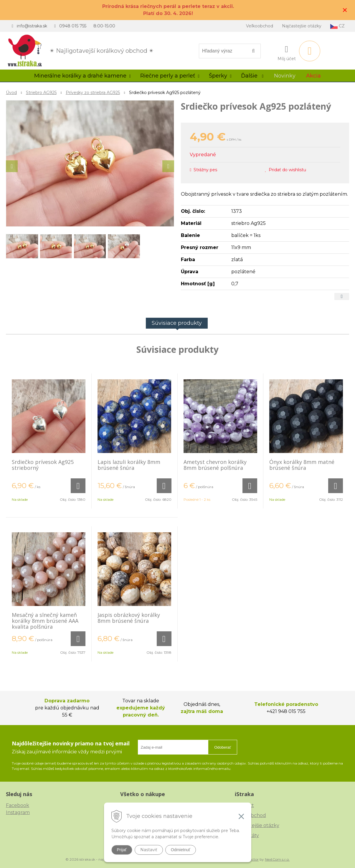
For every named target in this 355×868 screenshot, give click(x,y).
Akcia (313, 76)
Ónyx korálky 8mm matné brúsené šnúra (302, 465)
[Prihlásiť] (287, 52)
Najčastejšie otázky (302, 26)
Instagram (18, 812)
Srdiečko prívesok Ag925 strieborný (43, 465)
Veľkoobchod (260, 26)
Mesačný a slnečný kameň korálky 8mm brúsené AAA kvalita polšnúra (45, 621)
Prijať (122, 850)
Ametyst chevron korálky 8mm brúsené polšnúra (215, 465)
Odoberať (223, 747)
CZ (337, 26)
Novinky (285, 76)
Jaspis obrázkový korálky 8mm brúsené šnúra (129, 618)
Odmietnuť (181, 850)
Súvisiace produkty (177, 323)
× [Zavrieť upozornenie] (345, 10)
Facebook (18, 805)
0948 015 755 (73, 26)
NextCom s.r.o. (277, 859)
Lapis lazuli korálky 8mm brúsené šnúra (129, 465)
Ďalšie (252, 76)
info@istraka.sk (32, 26)
